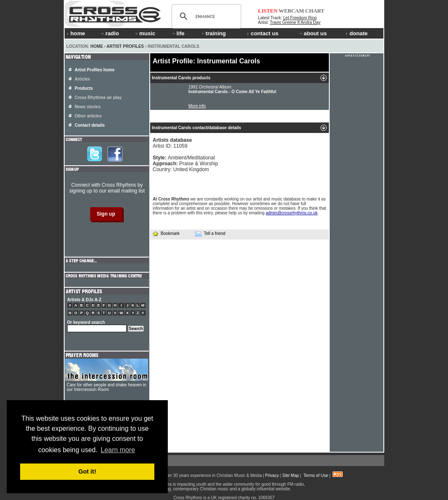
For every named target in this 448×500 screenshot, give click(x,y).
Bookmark (166, 233)
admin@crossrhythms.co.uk (292, 213)
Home (97, 46)
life (178, 33)
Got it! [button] (87, 471)
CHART (315, 11)
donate (357, 33)
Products (84, 88)
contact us (263, 33)
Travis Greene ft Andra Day (295, 22)
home (76, 33)
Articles (82, 79)
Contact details (90, 125)
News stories (88, 107)
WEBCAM (291, 11)
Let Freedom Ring (300, 18)
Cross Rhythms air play (98, 98)
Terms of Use (316, 475)
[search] (205, 16)
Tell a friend (210, 234)
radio (109, 33)
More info (197, 106)
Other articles (88, 116)
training (213, 33)
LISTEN (268, 11)
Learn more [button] (118, 450)
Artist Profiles (125, 46)
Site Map (290, 475)
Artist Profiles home (95, 70)
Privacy (272, 475)
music (145, 33)
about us (313, 33)
